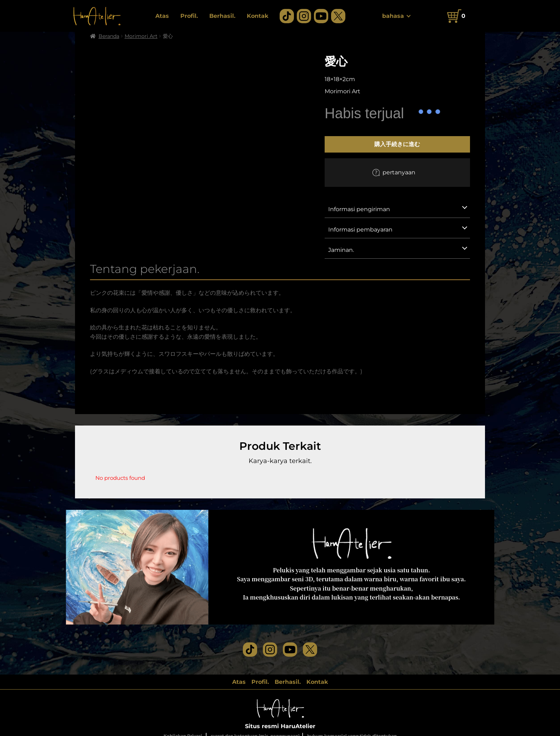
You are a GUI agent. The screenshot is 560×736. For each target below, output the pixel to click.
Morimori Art (141, 36)
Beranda (109, 36)
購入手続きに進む (397, 144)
